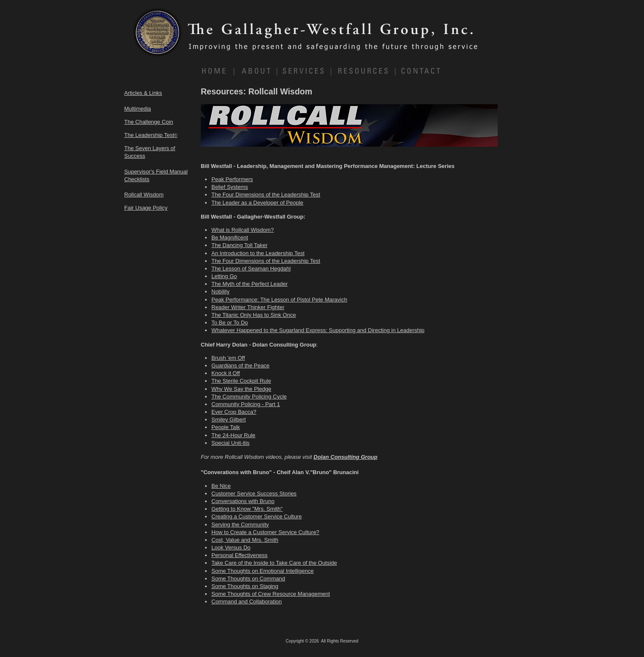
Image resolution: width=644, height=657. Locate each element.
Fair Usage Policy (146, 208)
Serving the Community (240, 525)
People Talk (226, 427)
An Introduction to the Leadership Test (258, 253)
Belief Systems (230, 187)
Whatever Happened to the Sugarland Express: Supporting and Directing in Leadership (318, 330)
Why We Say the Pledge (241, 389)
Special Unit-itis (231, 443)
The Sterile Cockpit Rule (241, 381)
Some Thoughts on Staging (245, 586)
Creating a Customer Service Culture (256, 516)
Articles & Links (143, 93)
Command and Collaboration (246, 602)
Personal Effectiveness (239, 555)
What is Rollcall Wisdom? (243, 230)
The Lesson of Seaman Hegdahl (251, 269)
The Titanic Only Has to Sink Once (254, 315)
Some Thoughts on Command (248, 579)
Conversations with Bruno (243, 501)
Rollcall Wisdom (144, 195)
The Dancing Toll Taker (239, 245)
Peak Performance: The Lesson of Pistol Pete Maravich (279, 300)
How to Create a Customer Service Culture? (265, 532)
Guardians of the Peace (241, 365)
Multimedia (138, 109)
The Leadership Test (151, 135)
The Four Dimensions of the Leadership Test (266, 195)
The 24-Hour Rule (233, 435)
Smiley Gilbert (229, 420)
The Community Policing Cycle (249, 397)
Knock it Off (226, 373)
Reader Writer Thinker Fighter (248, 307)
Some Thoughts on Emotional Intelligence (262, 571)
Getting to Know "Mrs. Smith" (247, 509)
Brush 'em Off (228, 358)
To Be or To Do (230, 323)
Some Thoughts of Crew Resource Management (271, 594)
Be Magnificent (230, 237)
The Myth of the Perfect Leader (249, 284)
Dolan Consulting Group (345, 457)
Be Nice (221, 486)
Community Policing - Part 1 (246, 404)
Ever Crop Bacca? (234, 412)
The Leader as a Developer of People (257, 203)
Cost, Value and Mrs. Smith (245, 540)
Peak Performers (232, 179)
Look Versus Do (231, 547)
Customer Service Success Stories (254, 493)
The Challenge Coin (149, 122)
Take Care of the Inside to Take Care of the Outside (274, 563)
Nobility (221, 292)
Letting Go (224, 276)
